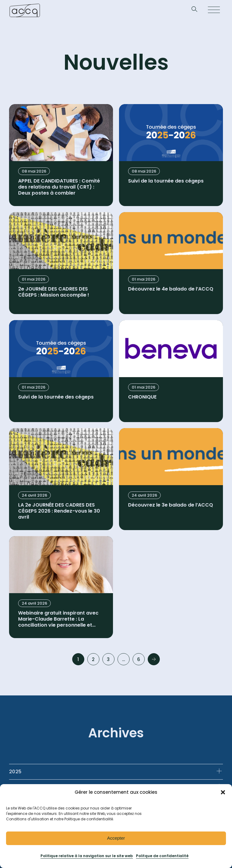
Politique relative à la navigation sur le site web (87, 856)
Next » (154, 659)
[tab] (116, 772)
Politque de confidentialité (162, 856)
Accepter (116, 838)
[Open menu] (214, 10)
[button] (223, 792)
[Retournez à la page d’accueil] (25, 10)
